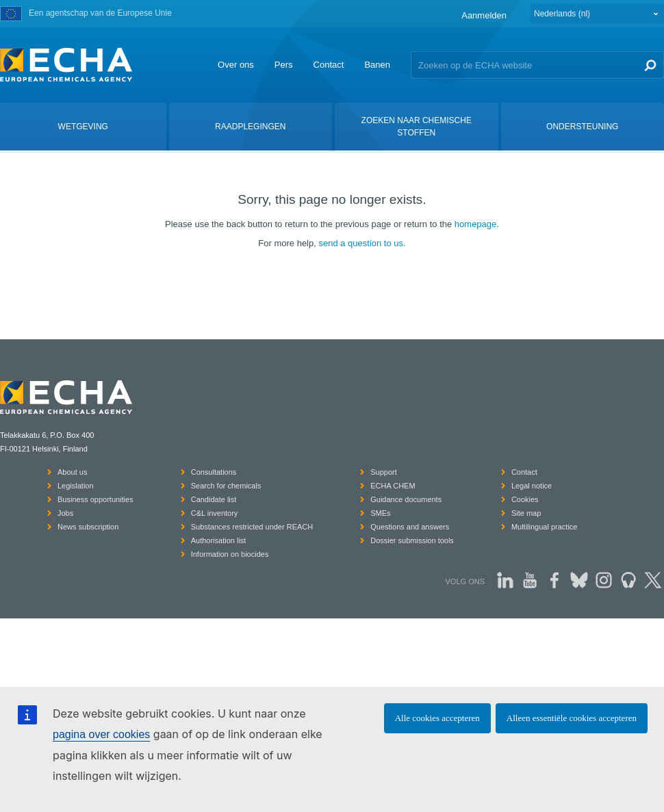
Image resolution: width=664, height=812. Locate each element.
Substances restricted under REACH (252, 527)
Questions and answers (410, 527)
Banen (377, 65)
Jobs (65, 513)
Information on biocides (230, 554)
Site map (526, 513)
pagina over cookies (101, 734)
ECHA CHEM (393, 486)
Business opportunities (95, 499)
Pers (284, 65)
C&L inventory (215, 513)
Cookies (525, 499)
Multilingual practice (545, 527)
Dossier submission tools (412, 540)
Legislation (76, 486)
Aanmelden (484, 15)
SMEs (380, 513)
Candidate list (214, 499)
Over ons (236, 65)
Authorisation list (219, 540)
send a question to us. (362, 243)
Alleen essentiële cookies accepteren (572, 718)
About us (72, 472)
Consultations (214, 472)
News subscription (88, 527)
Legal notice (532, 486)
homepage (475, 224)
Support (384, 472)
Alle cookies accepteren (437, 718)
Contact (329, 65)
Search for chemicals (226, 486)
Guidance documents (406, 499)
